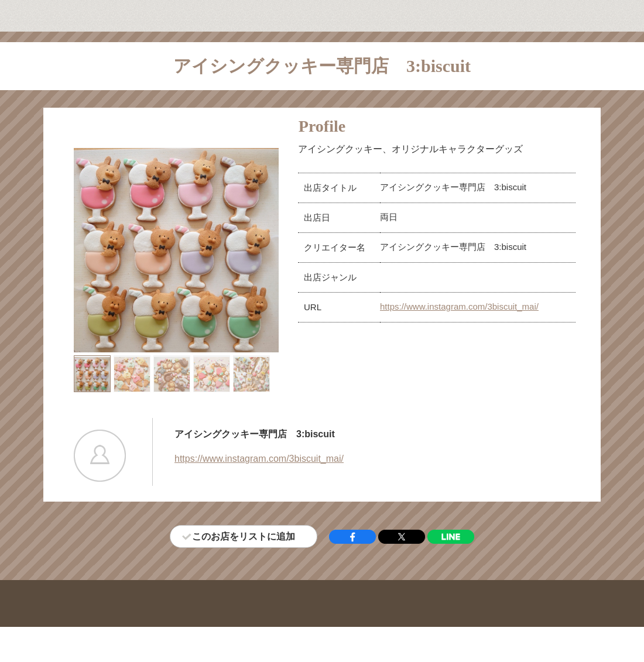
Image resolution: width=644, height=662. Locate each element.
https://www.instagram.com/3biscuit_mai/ (459, 306)
